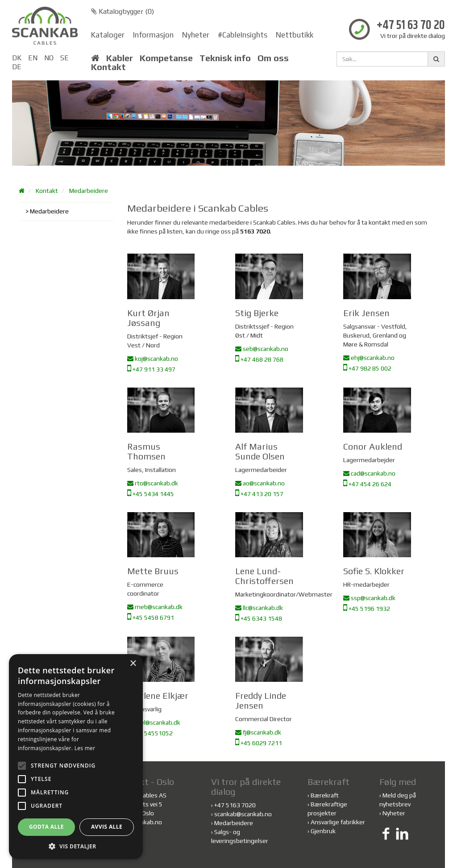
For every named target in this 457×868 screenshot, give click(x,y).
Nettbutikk (295, 35)
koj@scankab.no (153, 359)
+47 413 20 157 (259, 494)
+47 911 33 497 (151, 369)
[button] (76, 846)
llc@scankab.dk (259, 608)
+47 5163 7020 (235, 805)
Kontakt (108, 67)
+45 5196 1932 (367, 609)
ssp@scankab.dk (369, 598)
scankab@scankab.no (243, 814)
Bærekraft (325, 795)
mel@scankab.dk (154, 722)
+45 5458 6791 (151, 618)
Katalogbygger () (123, 11)
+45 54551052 (150, 733)
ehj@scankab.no (369, 358)
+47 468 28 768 (259, 359)
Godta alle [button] (46, 827)
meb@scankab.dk (155, 607)
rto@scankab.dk (153, 483)
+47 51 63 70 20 (411, 26)
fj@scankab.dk (258, 732)
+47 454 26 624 (367, 484)
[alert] (76, 757)
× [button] (133, 664)
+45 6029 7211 (259, 743)
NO (49, 58)
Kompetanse (166, 58)
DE (17, 67)
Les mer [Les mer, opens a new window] (85, 748)
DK (17, 58)
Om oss (273, 58)
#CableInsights (243, 35)
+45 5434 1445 (151, 494)
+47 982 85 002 (367, 368)
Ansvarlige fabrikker (338, 822)
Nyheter (196, 35)
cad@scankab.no (369, 473)
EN (33, 58)
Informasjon (153, 35)
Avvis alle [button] (107, 827)
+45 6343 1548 (259, 618)
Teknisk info (225, 58)
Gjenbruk (323, 831)
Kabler (120, 58)
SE (64, 58)
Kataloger (108, 35)
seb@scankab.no (262, 349)
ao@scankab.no (260, 483)
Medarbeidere (89, 191)
